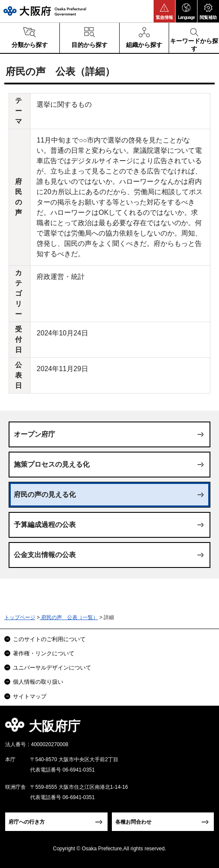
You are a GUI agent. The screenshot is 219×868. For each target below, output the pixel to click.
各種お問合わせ (133, 822)
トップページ (20, 617)
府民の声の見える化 (45, 494)
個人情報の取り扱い (38, 682)
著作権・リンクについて (44, 653)
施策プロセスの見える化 (52, 464)
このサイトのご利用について (49, 639)
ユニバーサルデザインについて (52, 668)
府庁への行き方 (27, 822)
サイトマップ (30, 696)
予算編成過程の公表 (45, 525)
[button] (164, 11)
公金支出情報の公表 (45, 555)
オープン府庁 (34, 434)
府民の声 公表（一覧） (69, 617)
